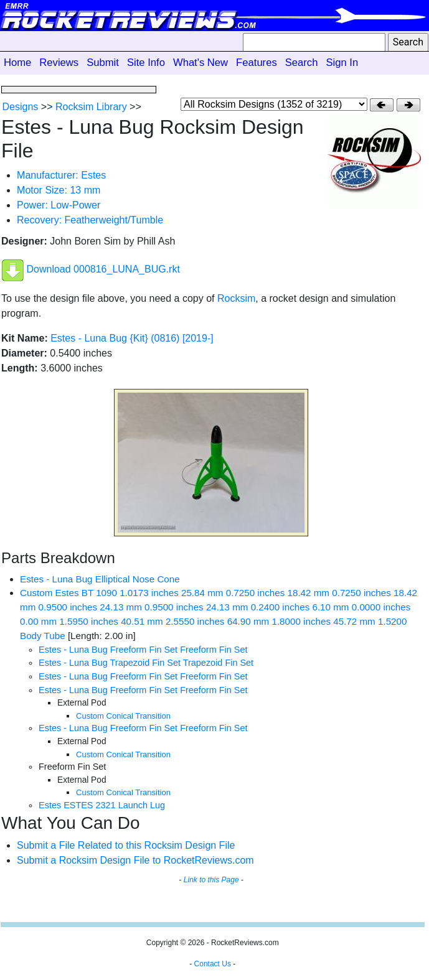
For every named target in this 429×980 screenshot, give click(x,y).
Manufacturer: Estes (61, 175)
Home (17, 63)
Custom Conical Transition (123, 716)
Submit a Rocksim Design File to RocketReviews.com (135, 860)
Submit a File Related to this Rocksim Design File (126, 845)
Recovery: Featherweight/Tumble (90, 220)
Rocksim (236, 298)
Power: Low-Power (59, 205)
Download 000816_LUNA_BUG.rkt (103, 269)
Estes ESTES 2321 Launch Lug (102, 805)
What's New (200, 63)
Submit (103, 63)
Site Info (146, 63)
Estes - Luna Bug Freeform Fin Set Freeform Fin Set (143, 650)
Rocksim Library (91, 107)
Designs (21, 107)
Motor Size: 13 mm (59, 190)
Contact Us (213, 964)
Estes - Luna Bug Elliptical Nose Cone (100, 579)
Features (257, 63)
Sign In (342, 63)
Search (302, 63)
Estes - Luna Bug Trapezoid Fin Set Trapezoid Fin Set (146, 663)
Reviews (59, 63)
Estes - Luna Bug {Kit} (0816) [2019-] (132, 338)
